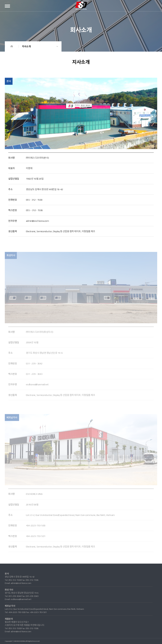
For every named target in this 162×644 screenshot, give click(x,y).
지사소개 (26, 46)
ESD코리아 (81, 6)
